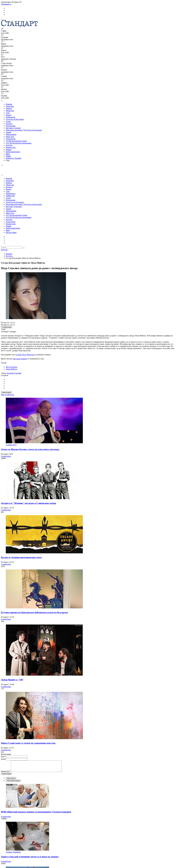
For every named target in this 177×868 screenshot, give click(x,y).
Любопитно (11, 117)
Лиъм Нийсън (11, 369)
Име (3, 757)
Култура (9, 145)
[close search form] (2, 175)
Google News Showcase (25, 355)
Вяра (8, 154)
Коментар (6, 773)
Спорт (8, 121)
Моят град (10, 137)
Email (3, 759)
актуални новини (20, 359)
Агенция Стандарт (14, 373)
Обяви (8, 156)
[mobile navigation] (2, 19)
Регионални (11, 126)
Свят (8, 113)
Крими (9, 150)
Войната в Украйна (14, 158)
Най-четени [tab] (11, 780)
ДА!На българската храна (16, 141)
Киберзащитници (13, 152)
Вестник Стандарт (13, 128)
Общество (10, 111)
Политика (10, 106)
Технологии (11, 139)
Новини (9, 104)
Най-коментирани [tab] (13, 783)
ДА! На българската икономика (19, 143)
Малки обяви (11, 233)
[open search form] (2, 101)
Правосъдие (11, 147)
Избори (9, 108)
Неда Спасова (11, 367)
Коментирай (6, 392)
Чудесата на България (15, 119)
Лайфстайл (10, 196)
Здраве (8, 132)
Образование (11, 134)
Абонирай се (6, 4)
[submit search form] (24, 248)
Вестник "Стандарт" (14, 207)
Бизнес (9, 115)
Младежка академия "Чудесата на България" (24, 130)
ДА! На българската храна (17, 215)
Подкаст (9, 124)
